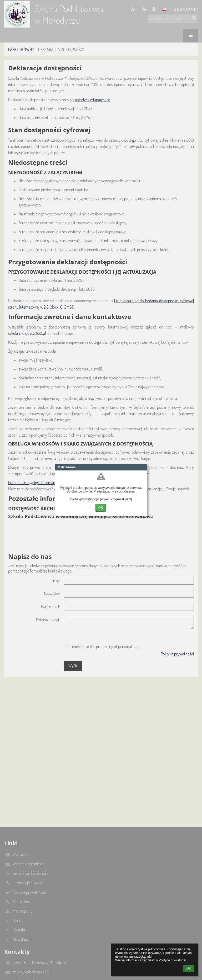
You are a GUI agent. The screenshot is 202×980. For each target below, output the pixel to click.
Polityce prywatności (173, 960)
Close (143, 467)
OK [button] (189, 968)
